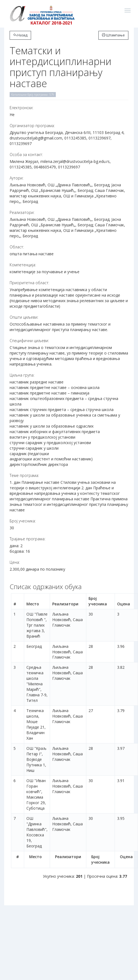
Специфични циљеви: (29, 341)
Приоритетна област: (29, 283)
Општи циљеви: (24, 317)
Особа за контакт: (26, 155)
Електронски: (21, 108)
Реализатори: (22, 212)
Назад (20, 35)
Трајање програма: (27, 539)
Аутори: (16, 178)
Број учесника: (23, 521)
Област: (17, 247)
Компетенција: (23, 265)
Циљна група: (22, 375)
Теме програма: (24, 475)
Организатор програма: (32, 126)
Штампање (113, 35)
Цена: (15, 562)
